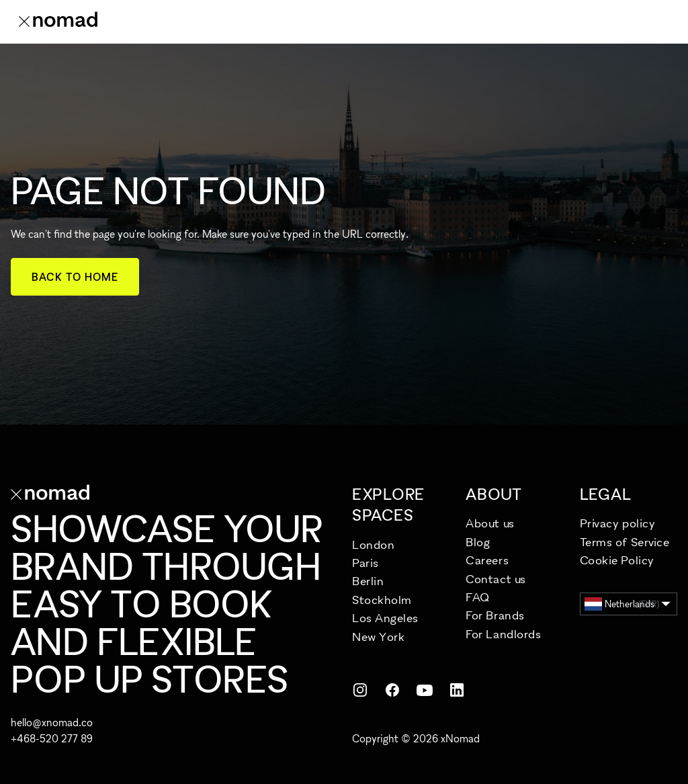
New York (378, 637)
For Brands (495, 615)
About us (490, 523)
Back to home (75, 277)
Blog (478, 542)
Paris (365, 563)
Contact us (496, 579)
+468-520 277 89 (52, 738)
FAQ (478, 597)
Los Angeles (385, 618)
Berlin (368, 581)
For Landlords (503, 634)
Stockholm (382, 600)
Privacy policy (618, 523)
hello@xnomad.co (52, 722)
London (373, 545)
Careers (487, 560)
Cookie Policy (617, 560)
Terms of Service (625, 542)
